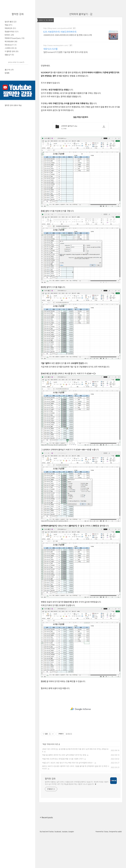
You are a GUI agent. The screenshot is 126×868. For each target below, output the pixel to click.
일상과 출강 (11, 22)
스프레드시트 (11, 48)
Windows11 (11, 45)
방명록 (7, 73)
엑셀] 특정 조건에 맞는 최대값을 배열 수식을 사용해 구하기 (63, 792)
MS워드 (9, 35)
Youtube (65, 865)
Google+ (71, 865)
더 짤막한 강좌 (12, 51)
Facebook (58, 865)
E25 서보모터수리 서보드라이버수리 (60, 32)
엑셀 (9, 25)
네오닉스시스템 (50, 49)
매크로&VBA (11, 42)
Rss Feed (43, 865)
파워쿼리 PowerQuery (15, 38)
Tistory (106, 865)
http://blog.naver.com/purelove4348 (58, 28)
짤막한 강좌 (18, 14)
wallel (120, 865)
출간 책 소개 (9, 70)
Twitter (51, 865)
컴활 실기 (9, 55)
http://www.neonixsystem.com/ (56, 45)
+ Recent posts (46, 851)
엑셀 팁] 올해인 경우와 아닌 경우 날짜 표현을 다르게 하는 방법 (64, 788)
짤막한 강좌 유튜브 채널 (13, 105)
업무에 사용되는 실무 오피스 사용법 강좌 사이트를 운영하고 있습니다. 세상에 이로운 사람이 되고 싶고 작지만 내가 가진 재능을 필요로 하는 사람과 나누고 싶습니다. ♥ (77, 816)
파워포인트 (10, 28)
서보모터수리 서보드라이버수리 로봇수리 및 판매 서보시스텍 (68, 35)
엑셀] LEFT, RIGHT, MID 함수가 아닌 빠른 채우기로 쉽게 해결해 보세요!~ (68, 796)
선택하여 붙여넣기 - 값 (81, 14)
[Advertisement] (81, 78)
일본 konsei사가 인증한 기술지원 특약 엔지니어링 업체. (66, 52)
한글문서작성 (12, 32)
